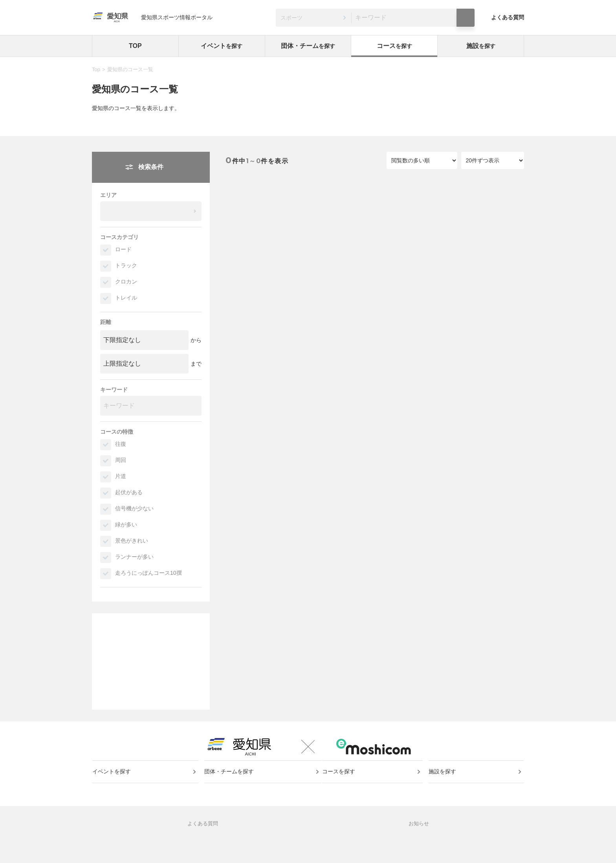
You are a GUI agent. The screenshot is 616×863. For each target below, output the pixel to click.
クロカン (126, 282)
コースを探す (342, 786)
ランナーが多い (134, 557)
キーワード (114, 390)
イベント (222, 46)
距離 (106, 322)
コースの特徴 (117, 432)
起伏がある (129, 492)
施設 (481, 46)
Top (96, 69)
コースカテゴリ (119, 237)
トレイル (126, 298)
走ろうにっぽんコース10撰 (148, 573)
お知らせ (419, 846)
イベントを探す (115, 786)
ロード (123, 249)
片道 (121, 476)
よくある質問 (508, 17)
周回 (121, 460)
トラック (126, 265)
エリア (108, 195)
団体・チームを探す (230, 786)
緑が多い (126, 524)
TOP (135, 46)
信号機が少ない (134, 508)
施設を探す (444, 786)
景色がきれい (132, 541)
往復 (121, 444)
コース (394, 46)
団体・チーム (308, 46)
